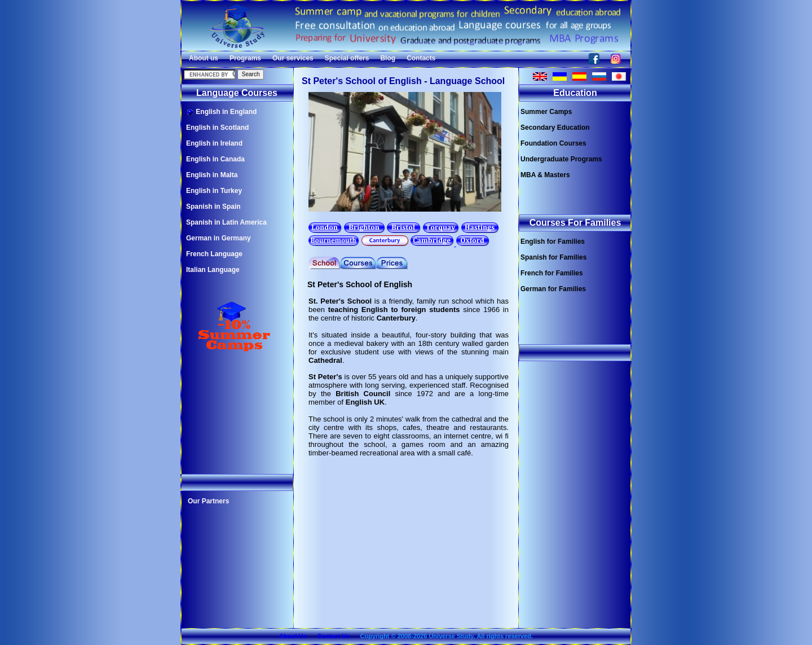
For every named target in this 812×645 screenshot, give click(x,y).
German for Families (553, 289)
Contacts (421, 58)
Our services (293, 58)
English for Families (553, 242)
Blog (388, 58)
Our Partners (208, 501)
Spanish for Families (553, 257)
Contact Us (333, 636)
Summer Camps (546, 112)
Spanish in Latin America (226, 222)
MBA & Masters (545, 175)
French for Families (552, 273)
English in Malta (212, 175)
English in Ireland (214, 143)
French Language (214, 254)
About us (204, 58)
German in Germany (219, 238)
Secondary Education (555, 128)
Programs (245, 58)
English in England (221, 112)
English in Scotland (217, 128)
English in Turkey (214, 191)
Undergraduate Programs (561, 159)
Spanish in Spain (213, 207)
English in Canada (215, 159)
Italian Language (213, 270)
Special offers (347, 58)
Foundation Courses (553, 143)
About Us (293, 636)
